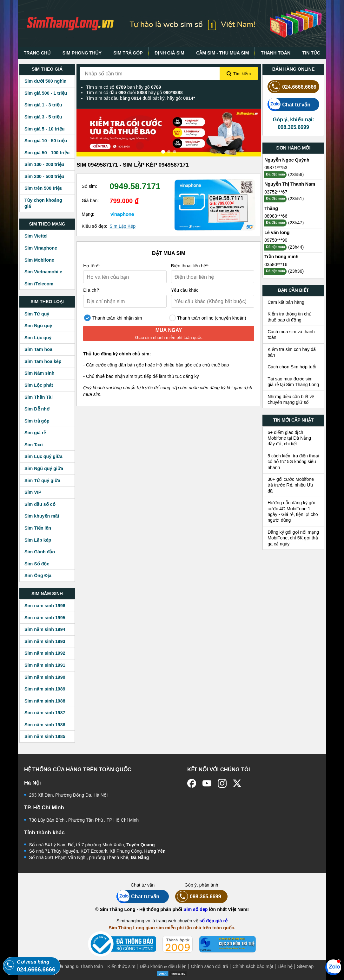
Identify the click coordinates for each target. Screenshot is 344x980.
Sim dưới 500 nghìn (46, 81)
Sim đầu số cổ (40, 504)
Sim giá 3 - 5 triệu (43, 117)
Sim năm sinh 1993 (45, 641)
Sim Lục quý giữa (43, 456)
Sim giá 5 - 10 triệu (44, 129)
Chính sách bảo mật (253, 966)
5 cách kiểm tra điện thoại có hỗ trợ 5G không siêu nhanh (293, 462)
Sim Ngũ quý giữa (44, 468)
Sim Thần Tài (39, 397)
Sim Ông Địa (38, 576)
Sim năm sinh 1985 (45, 736)
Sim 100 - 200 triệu (44, 164)
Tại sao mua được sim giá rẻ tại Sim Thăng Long (293, 382)
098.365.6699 (198, 897)
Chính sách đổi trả (210, 966)
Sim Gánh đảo (40, 552)
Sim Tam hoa (38, 349)
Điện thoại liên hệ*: (190, 266)
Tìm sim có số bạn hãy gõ (123, 87)
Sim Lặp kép (38, 540)
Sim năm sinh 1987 (45, 713)
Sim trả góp (37, 421)
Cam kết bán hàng (286, 302)
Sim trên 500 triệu (43, 188)
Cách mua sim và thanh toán (291, 334)
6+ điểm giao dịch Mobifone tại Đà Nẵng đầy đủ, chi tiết (289, 438)
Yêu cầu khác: (185, 290)
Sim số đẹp (196, 909)
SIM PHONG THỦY (82, 53)
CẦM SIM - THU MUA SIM (222, 53)
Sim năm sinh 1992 (45, 653)
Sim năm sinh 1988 (45, 701)
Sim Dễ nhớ (37, 409)
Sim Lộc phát (39, 385)
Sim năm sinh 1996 (45, 606)
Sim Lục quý (38, 338)
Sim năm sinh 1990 (45, 677)
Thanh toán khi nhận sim (113, 318)
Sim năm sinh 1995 (45, 618)
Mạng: (88, 214)
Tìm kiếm (239, 74)
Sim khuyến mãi (42, 516)
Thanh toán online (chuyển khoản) (208, 318)
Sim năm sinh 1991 (45, 665)
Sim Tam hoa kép (43, 361)
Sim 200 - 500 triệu (44, 176)
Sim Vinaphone (41, 248)
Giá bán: (90, 200)
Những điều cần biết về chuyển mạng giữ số (291, 399)
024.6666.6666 (292, 87)
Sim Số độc (37, 564)
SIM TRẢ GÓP (128, 53)
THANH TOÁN (276, 53)
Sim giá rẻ (35, 433)
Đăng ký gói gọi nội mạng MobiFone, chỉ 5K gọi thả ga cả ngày (293, 538)
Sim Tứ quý (37, 314)
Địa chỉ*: (92, 290)
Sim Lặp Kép (122, 226)
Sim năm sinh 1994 (45, 629)
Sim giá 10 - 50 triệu (46, 141)
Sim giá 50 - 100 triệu (47, 153)
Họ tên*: (92, 266)
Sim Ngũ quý (38, 326)
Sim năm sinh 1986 (45, 725)
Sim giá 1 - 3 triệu (43, 105)
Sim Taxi (34, 445)
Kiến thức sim (121, 966)
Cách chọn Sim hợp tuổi (292, 367)
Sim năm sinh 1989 (45, 689)
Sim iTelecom (39, 284)
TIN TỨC (311, 53)
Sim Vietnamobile (43, 272)
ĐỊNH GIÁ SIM (169, 53)
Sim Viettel (36, 236)
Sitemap (305, 966)
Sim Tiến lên (38, 528)
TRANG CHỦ (37, 53)
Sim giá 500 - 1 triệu (46, 93)
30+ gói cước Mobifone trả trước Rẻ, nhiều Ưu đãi (291, 485)
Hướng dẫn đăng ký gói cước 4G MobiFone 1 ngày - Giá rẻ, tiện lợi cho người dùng (293, 511)
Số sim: (89, 186)
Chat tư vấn (289, 104)
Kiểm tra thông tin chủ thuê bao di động (290, 317)
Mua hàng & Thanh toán (79, 966)
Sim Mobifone (39, 260)
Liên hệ (285, 966)
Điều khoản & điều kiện (163, 966)
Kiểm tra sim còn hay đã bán (292, 352)
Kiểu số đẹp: (94, 226)
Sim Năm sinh (40, 373)
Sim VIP (33, 492)
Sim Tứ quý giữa (42, 480)
